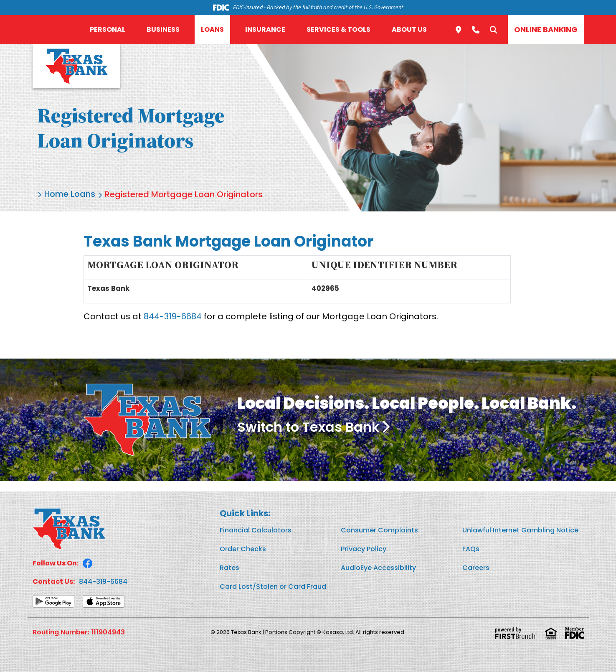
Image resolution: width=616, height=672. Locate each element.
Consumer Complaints (379, 530)
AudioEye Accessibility (378, 567)
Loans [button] (212, 29)
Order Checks (243, 549)
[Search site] (494, 30)
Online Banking (546, 29)
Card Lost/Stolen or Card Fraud (273, 586)
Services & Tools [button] (338, 29)
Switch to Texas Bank (309, 427)
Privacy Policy (364, 549)
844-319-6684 (173, 316)
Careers (476, 567)
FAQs (471, 549)
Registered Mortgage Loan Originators (185, 195)
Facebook (88, 563)
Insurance (265, 29)
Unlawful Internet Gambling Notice (520, 530)
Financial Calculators (256, 530)
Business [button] (163, 29)
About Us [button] (409, 29)
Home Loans (70, 195)
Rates (229, 567)
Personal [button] (108, 29)
